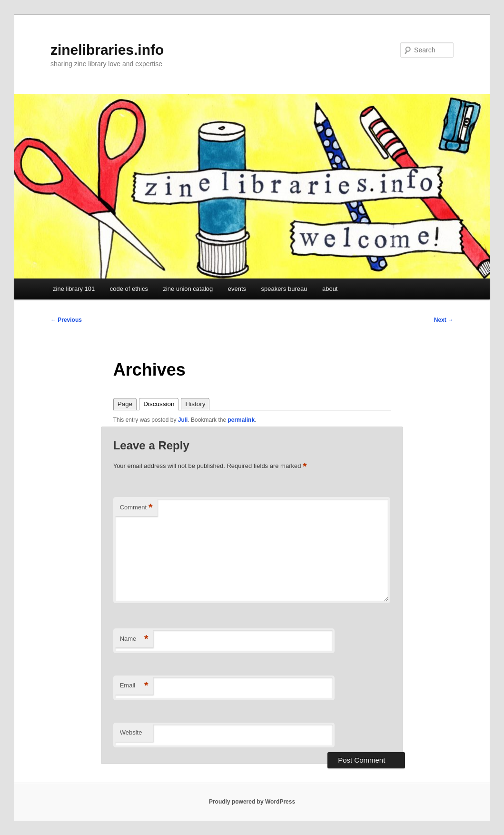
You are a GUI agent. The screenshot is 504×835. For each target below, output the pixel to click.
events (237, 289)
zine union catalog (188, 289)
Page (125, 404)
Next (444, 320)
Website (131, 732)
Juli (183, 420)
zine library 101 (74, 289)
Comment (136, 508)
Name (134, 639)
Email (134, 686)
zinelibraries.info (107, 50)
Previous (66, 320)
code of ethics (129, 289)
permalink (241, 420)
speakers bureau (284, 289)
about (330, 289)
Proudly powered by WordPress (252, 802)
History (195, 404)
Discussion (159, 404)
